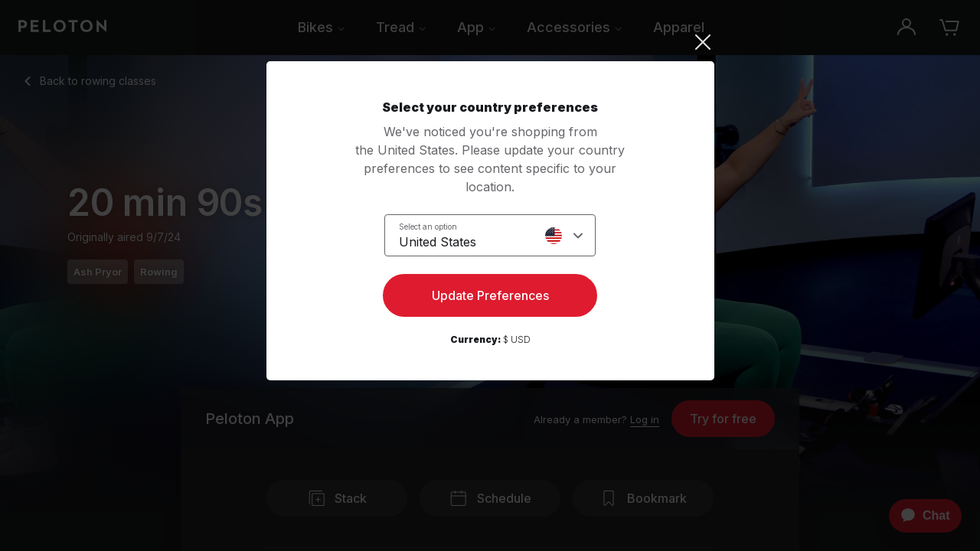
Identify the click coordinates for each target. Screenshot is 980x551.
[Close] (490, 42)
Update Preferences (490, 295)
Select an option (428, 227)
